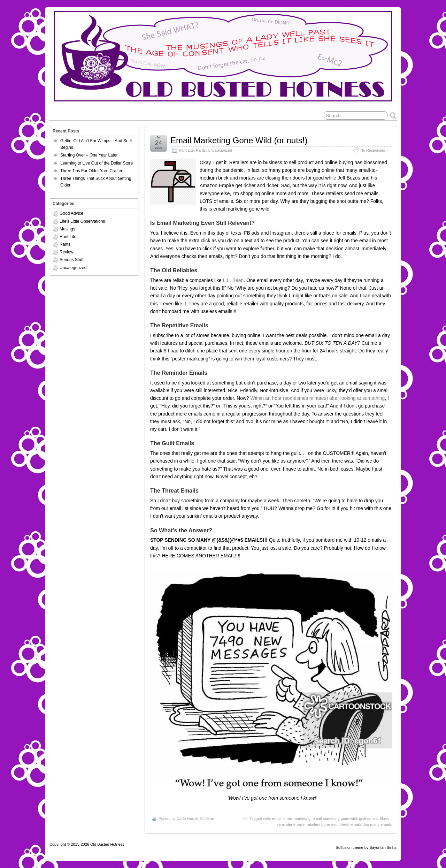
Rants (201, 150)
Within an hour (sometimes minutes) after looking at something (318, 398)
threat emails (351, 824)
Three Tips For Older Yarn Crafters (92, 171)
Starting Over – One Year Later (89, 155)
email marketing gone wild (335, 818)
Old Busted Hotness (107, 844)
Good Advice (71, 213)
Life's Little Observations (82, 221)
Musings (67, 229)
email (277, 818)
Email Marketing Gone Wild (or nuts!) (239, 140)
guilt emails (368, 818)
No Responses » (374, 150)
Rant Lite (186, 150)
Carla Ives (185, 818)
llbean (386, 818)
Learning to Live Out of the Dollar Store (97, 163)
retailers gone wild (322, 824)
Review (66, 252)
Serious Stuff (71, 260)
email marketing (297, 818)
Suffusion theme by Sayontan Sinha (366, 847)
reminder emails (291, 824)
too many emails (378, 824)
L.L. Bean (233, 280)
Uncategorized (220, 150)
